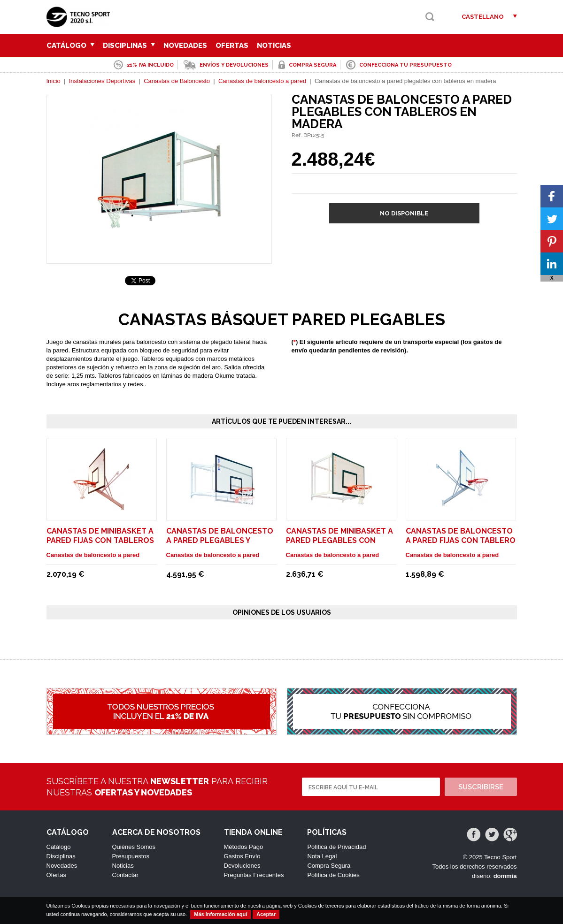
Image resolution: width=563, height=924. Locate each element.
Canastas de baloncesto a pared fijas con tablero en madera (461, 540)
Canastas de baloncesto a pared (262, 81)
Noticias (274, 46)
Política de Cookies (333, 875)
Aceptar (266, 914)
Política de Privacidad (336, 847)
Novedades (185, 46)
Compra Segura (329, 866)
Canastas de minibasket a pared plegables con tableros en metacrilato (340, 540)
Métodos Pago (244, 847)
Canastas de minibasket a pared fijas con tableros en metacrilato (100, 540)
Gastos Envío (242, 856)
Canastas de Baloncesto (177, 81)
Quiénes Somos (134, 847)
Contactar (125, 875)
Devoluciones (242, 866)
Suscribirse (481, 787)
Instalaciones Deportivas (102, 81)
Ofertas (232, 46)
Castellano (483, 17)
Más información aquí (220, 914)
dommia (505, 876)
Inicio (54, 81)
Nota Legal (322, 856)
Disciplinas (129, 46)
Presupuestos (131, 856)
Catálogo (70, 46)
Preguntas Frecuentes (254, 875)
